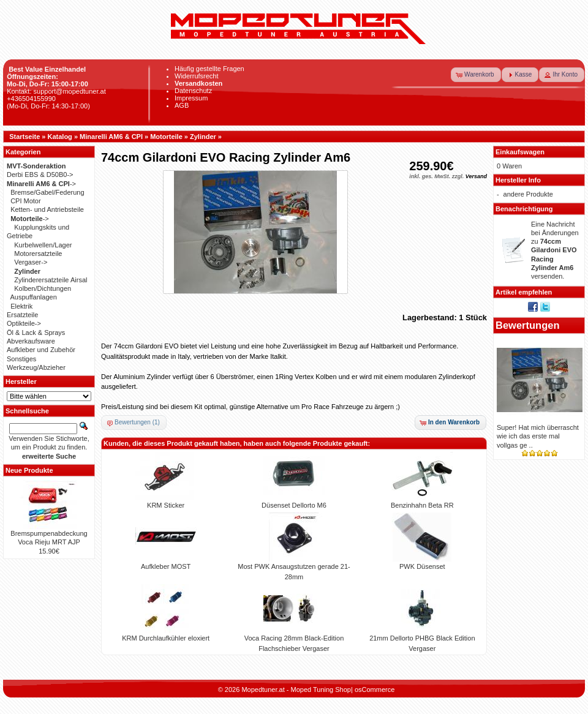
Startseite (24, 137)
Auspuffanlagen (34, 297)
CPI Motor (26, 201)
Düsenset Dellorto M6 (294, 505)
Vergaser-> (31, 262)
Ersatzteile (22, 315)
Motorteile (166, 137)
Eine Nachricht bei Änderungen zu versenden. (555, 250)
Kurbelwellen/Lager (43, 245)
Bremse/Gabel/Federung (47, 192)
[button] (476, 75)
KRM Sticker (166, 505)
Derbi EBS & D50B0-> (40, 175)
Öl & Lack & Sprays (36, 333)
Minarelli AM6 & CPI (111, 137)
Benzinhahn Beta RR (422, 505)
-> (41, 184)
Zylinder (203, 137)
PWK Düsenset (422, 566)
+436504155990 (31, 99)
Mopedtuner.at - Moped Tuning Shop (296, 690)
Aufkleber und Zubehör (41, 350)
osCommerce (375, 690)
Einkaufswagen (520, 152)
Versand (476, 176)
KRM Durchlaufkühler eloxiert (166, 638)
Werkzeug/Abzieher (36, 367)
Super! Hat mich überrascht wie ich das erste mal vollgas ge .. (538, 436)
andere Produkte (528, 194)
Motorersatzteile (38, 254)
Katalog (60, 137)
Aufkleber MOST (166, 566)
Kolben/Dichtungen (43, 288)
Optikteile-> (24, 323)
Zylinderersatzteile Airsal (51, 280)
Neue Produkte (29, 470)
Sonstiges (21, 359)
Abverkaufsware (31, 341)
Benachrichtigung (524, 209)
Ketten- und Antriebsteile (47, 209)
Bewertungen (528, 325)
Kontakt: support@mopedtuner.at (56, 91)
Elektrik (21, 306)
